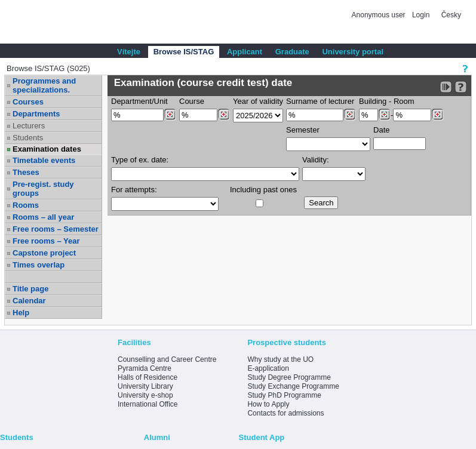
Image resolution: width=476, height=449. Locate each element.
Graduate (292, 52)
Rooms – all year (43, 217)
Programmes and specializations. (44, 85)
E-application (268, 368)
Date (381, 130)
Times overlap (39, 265)
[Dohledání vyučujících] (350, 115)
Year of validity (258, 101)
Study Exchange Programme (293, 386)
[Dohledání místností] (437, 115)
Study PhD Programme (284, 395)
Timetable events (44, 160)
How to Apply (268, 404)
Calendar (29, 301)
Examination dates (47, 149)
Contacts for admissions (285, 413)
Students (28, 138)
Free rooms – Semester (56, 229)
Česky (451, 15)
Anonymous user (380, 15)
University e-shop (145, 395)
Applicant (245, 52)
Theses (26, 172)
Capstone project (44, 253)
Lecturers (29, 126)
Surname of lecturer (320, 101)
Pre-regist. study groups (43, 189)
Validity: (316, 160)
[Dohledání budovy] (384, 115)
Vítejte (129, 52)
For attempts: (134, 190)
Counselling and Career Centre (167, 359)
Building (373, 101)
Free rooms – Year (46, 241)
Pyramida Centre (145, 368)
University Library (145, 386)
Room (404, 101)
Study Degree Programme (289, 377)
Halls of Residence (148, 377)
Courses (28, 102)
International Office (148, 404)
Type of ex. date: (140, 160)
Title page (30, 289)
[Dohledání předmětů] (224, 115)
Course (192, 101)
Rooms (26, 205)
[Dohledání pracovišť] (170, 115)
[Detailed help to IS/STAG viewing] (461, 87)
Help (21, 313)
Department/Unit (139, 101)
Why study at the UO (280, 359)
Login (421, 15)
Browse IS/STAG (184, 52)
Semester (303, 130)
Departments (36, 114)
